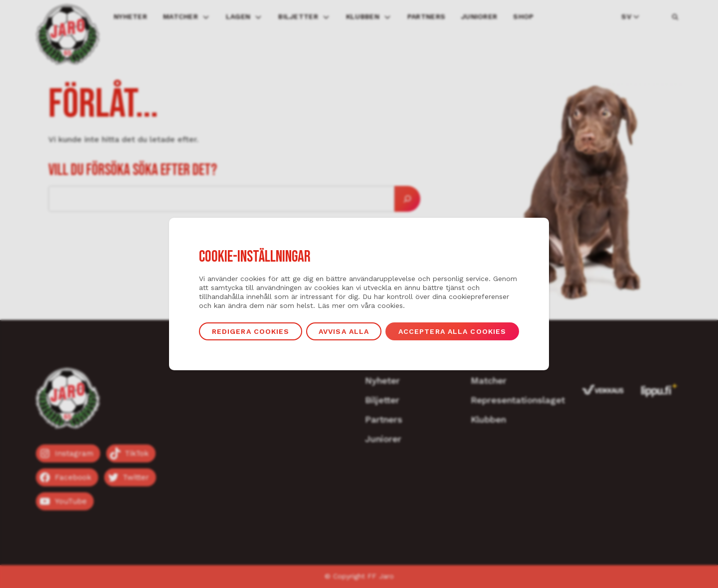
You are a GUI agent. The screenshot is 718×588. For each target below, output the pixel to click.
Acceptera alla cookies (452, 331)
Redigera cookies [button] (251, 331)
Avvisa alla (344, 331)
